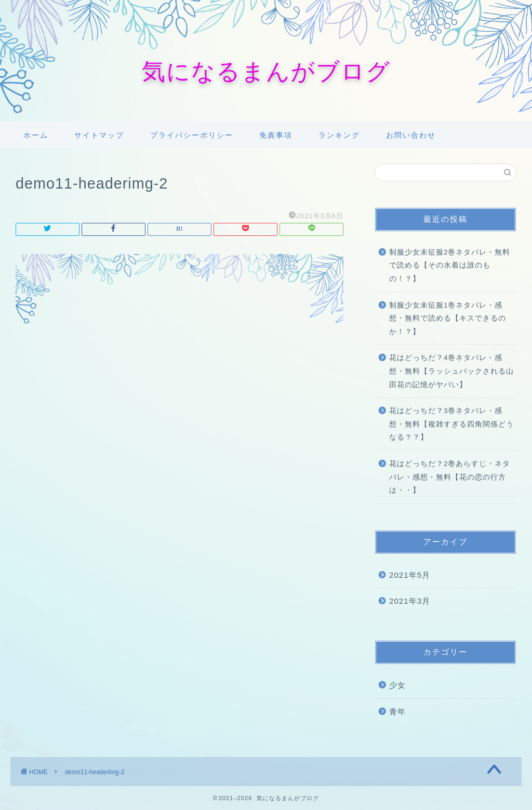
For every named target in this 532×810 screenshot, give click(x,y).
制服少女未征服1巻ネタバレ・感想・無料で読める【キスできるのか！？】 (448, 318)
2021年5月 (410, 575)
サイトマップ (99, 135)
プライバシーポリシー (192, 135)
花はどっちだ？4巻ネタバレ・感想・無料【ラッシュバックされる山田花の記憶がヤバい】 (451, 371)
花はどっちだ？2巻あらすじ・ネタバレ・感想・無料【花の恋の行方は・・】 (450, 477)
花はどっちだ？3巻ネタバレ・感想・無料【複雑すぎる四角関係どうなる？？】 (451, 424)
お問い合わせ (411, 135)
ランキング (339, 135)
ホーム (36, 135)
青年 (397, 712)
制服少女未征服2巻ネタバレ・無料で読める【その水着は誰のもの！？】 (450, 265)
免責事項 (276, 135)
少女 (397, 685)
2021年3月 (410, 601)
